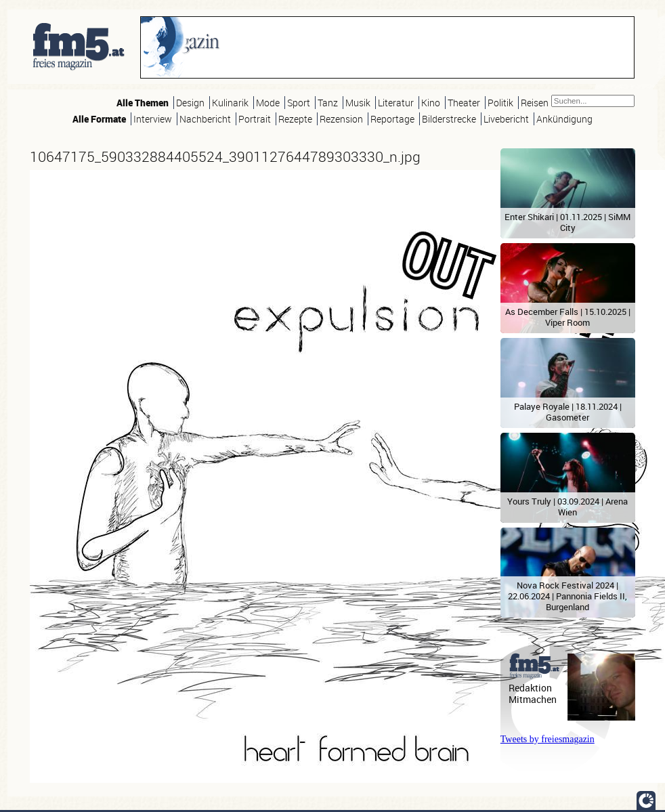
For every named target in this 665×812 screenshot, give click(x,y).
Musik (358, 103)
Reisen (535, 103)
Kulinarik (230, 103)
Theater (464, 103)
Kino (431, 103)
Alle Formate (99, 119)
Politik (500, 103)
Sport (299, 103)
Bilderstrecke (449, 119)
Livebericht (506, 119)
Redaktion (530, 688)
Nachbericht (205, 119)
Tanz (328, 103)
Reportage (392, 119)
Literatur (396, 103)
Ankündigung (564, 119)
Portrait (255, 119)
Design (190, 103)
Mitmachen (533, 699)
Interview (153, 119)
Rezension (341, 119)
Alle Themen (143, 103)
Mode (268, 103)
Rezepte (295, 119)
